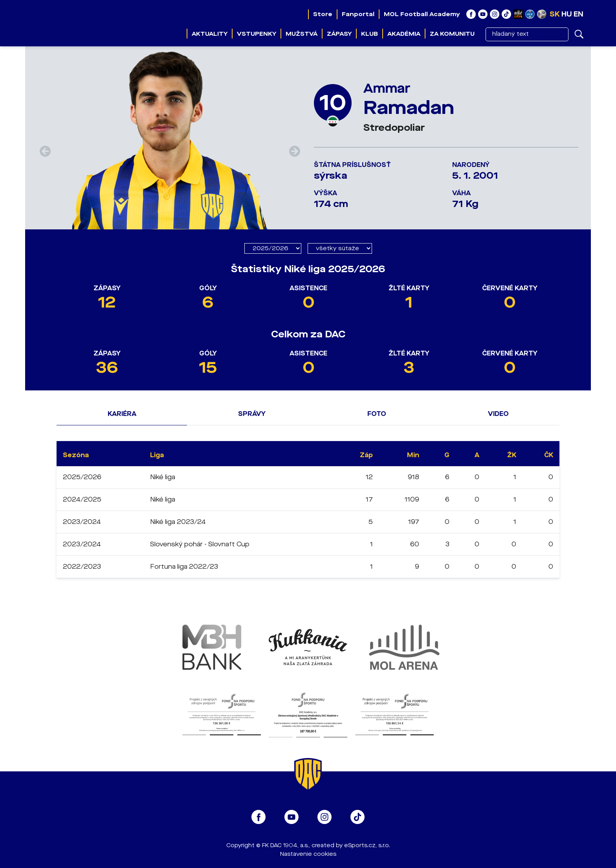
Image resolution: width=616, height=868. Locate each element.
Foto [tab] (377, 414)
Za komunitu (452, 34)
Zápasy (339, 34)
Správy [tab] (252, 414)
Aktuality (210, 34)
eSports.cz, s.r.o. (367, 845)
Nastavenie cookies (308, 854)
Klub (369, 34)
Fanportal (358, 14)
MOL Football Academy (422, 14)
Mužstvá (302, 34)
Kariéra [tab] (122, 414)
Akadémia (404, 34)
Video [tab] (498, 414)
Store (323, 14)
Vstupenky (257, 34)
